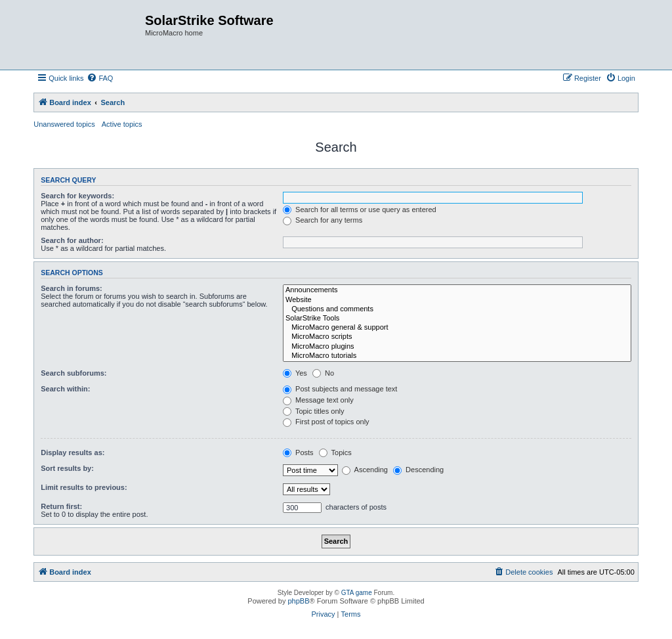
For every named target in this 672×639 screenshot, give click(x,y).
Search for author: (72, 240)
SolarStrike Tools (457, 319)
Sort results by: (67, 468)
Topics (335, 452)
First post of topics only (326, 422)
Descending (418, 470)
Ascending (365, 470)
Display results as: (73, 452)
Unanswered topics (64, 124)
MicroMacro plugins (457, 347)
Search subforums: (73, 373)
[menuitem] (100, 78)
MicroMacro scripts (457, 337)
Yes (295, 373)
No (323, 373)
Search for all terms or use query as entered (360, 209)
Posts (298, 452)
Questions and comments (457, 309)
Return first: (61, 506)
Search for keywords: (77, 196)
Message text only (318, 400)
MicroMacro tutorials (457, 356)
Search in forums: (72, 288)
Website (457, 300)
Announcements (457, 290)
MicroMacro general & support (457, 328)
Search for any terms (323, 220)
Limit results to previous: (84, 487)
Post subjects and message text (340, 389)
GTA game (357, 593)
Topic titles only (313, 411)
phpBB (298, 601)
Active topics (122, 124)
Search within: (65, 389)
